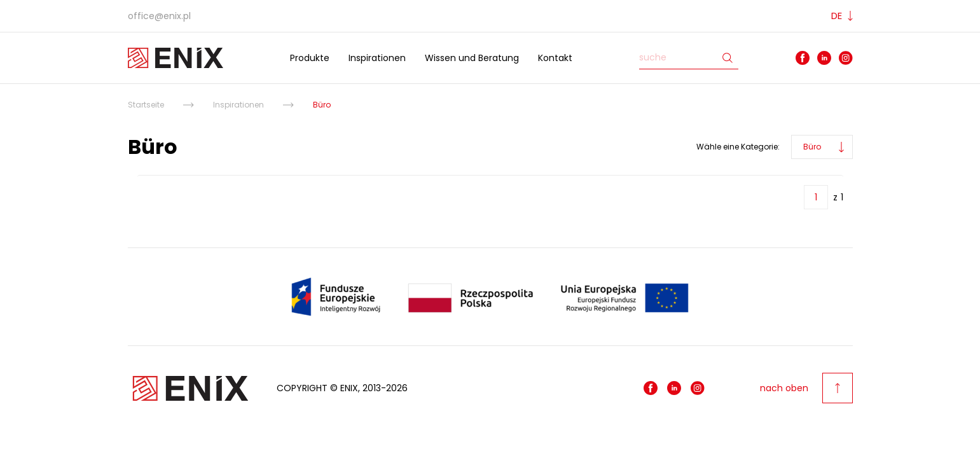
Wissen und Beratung (472, 58)
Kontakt (555, 58)
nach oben (806, 388)
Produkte (310, 58)
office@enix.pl (159, 16)
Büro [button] (812, 147)
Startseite (146, 105)
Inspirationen (377, 58)
